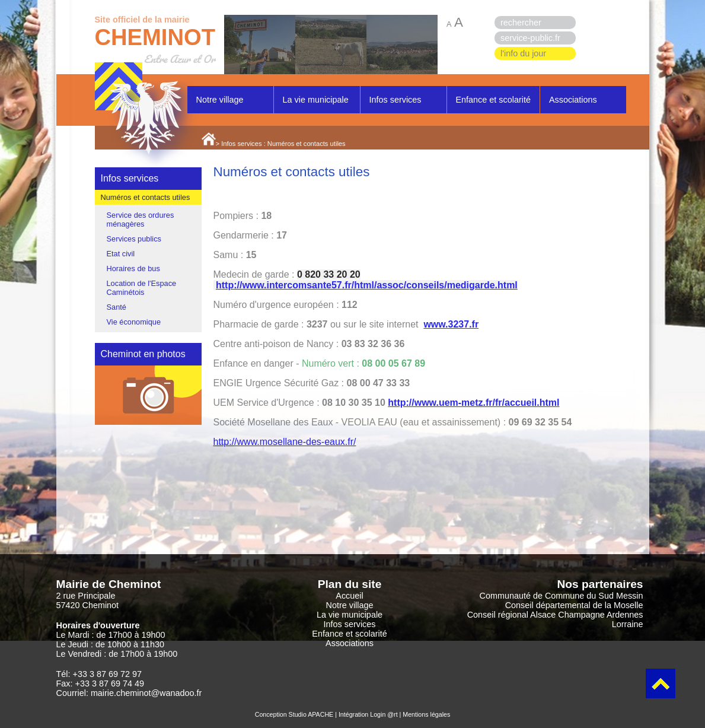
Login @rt (384, 714)
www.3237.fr (451, 324)
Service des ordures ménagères (141, 220)
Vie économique (134, 322)
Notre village (220, 100)
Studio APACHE (311, 714)
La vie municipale (316, 100)
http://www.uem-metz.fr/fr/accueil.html (473, 403)
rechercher (521, 23)
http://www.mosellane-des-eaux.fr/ (285, 442)
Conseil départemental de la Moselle (574, 605)
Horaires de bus (133, 268)
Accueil (349, 596)
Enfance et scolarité (493, 100)
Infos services (395, 100)
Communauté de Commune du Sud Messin (562, 596)
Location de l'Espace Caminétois (142, 288)
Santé (117, 307)
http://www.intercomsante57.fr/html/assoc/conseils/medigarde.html (367, 285)
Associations (573, 100)
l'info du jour (523, 53)
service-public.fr (530, 38)
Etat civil (121, 254)
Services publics (134, 239)
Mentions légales (426, 714)
